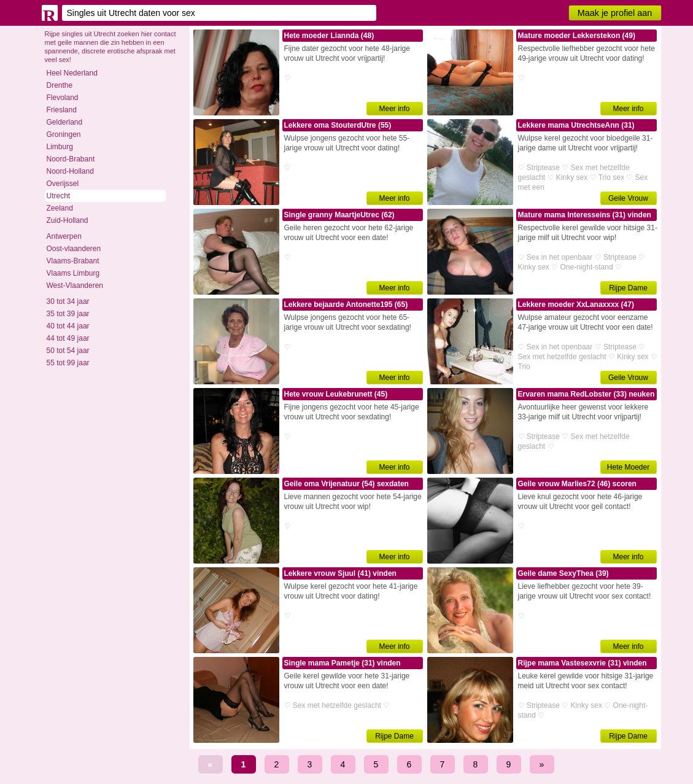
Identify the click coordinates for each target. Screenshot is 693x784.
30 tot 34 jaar (68, 301)
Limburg (60, 147)
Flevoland (63, 98)
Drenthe (60, 85)
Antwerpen (64, 236)
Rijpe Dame (628, 288)
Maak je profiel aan (615, 13)
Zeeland (60, 208)
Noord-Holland (70, 171)
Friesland (62, 110)
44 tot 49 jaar (68, 338)
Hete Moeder (628, 467)
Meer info (394, 109)
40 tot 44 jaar (68, 326)
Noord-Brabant (71, 159)
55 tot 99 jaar (68, 363)
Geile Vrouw (628, 198)
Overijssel (63, 184)
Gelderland (65, 122)
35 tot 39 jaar (68, 314)
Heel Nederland (72, 73)
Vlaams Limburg (73, 273)
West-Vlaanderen (75, 285)
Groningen (64, 134)
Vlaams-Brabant (73, 261)
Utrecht (59, 196)
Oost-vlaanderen (74, 249)
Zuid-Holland (68, 220)
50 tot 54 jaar (68, 351)
